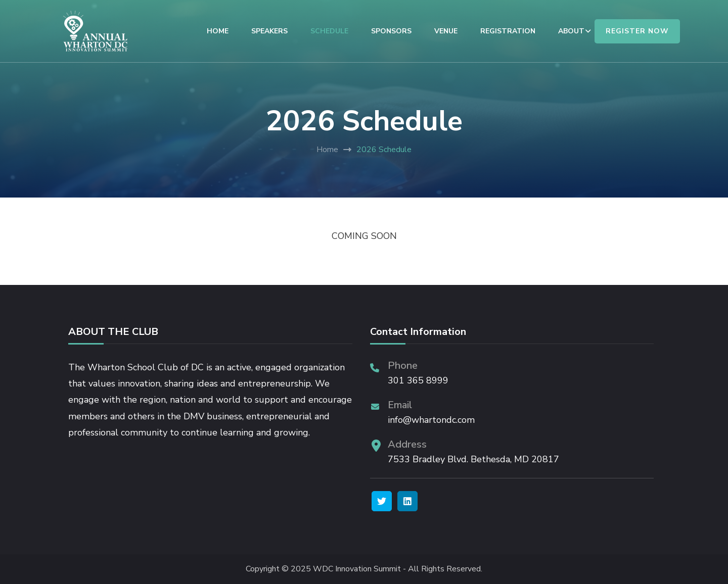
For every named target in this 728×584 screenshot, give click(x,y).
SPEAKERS (269, 31)
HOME (218, 31)
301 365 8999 (418, 380)
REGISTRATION (508, 31)
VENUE (446, 31)
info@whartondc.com (431, 420)
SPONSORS (391, 31)
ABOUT (571, 31)
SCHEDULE (329, 31)
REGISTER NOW (637, 31)
